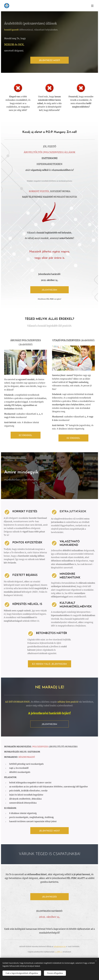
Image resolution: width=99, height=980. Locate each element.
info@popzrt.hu (60, 946)
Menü (92, 6)
